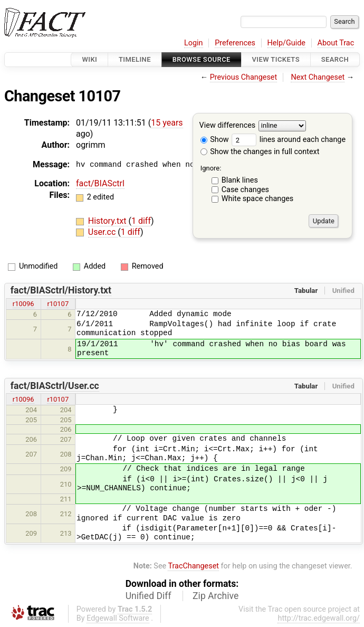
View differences (228, 126)
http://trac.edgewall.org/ (319, 618)
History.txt (108, 221)
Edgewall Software (118, 618)
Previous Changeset (244, 77)
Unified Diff (149, 596)
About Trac (336, 43)
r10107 (58, 304)
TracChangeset (193, 566)
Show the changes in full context (260, 152)
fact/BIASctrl (100, 183)
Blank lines (240, 180)
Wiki (89, 59)
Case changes (245, 190)
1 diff (141, 221)
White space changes (258, 199)
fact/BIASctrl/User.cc (55, 386)
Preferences (235, 43)
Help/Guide (286, 43)
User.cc (103, 232)
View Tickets (276, 59)
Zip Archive (215, 596)
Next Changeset (318, 77)
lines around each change (289, 140)
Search (335, 59)
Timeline (135, 59)
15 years (167, 123)
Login (194, 43)
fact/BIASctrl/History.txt (61, 290)
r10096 (23, 304)
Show (215, 140)
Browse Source (202, 59)
